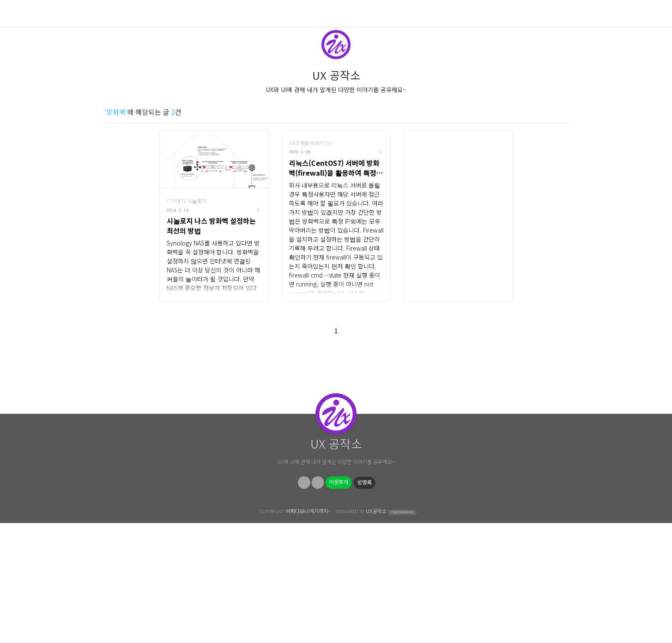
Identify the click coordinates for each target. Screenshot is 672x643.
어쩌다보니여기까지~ (308, 631)
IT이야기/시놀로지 (187, 201)
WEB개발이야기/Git (310, 143)
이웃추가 (339, 602)
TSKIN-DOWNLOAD (402, 632)
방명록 (364, 602)
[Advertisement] (458, 216)
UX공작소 (376, 631)
